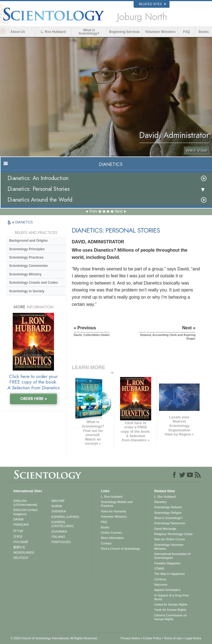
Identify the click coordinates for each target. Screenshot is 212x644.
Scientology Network (168, 507)
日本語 (18, 536)
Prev (93, 211)
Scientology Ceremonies (28, 266)
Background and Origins (28, 241)
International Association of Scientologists (172, 556)
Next (119, 211)
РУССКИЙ (20, 542)
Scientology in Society (27, 291)
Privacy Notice (130, 638)
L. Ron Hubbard (53, 32)
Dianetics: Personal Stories (39, 189)
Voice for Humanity (114, 511)
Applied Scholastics (167, 590)
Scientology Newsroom (170, 523)
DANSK (18, 519)
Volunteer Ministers (160, 32)
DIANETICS (24, 222)
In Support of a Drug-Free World (171, 597)
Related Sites (152, 4)
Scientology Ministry (25, 274)
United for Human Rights (171, 604)
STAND (159, 569)
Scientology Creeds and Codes (34, 283)
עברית (18, 531)
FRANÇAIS (21, 525)
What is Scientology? (89, 32)
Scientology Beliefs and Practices (117, 504)
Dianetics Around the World (40, 200)
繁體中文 (19, 547)
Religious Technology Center (173, 534)
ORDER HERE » (34, 399)
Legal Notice (193, 638)
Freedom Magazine (167, 563)
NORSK (57, 506)
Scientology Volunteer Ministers (169, 547)
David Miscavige (165, 529)
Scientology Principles (27, 249)
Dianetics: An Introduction (38, 178)
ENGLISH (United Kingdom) (25, 512)
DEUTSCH (21, 558)
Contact (106, 543)
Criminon (160, 579)
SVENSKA (59, 511)
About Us (18, 32)
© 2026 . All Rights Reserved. (54, 638)
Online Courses (112, 533)
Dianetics (160, 502)
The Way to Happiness (169, 574)
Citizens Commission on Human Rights (170, 617)
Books (204, 32)
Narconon (161, 585)
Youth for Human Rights (170, 610)
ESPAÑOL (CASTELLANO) (63, 524)
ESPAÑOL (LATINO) (65, 517)
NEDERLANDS (24, 552)
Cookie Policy (152, 638)
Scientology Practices (26, 257)
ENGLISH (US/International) (25, 503)
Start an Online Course (169, 539)
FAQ (187, 32)
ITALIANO (58, 537)
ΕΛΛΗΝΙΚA (59, 531)
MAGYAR (58, 501)
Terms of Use (173, 638)
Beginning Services (124, 32)
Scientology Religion (168, 513)
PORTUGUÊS (61, 542)
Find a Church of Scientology (120, 549)
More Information (112, 538)
